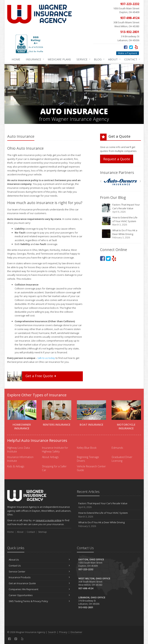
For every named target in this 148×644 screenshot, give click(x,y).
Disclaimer (76, 632)
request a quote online (49, 520)
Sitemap (43, 532)
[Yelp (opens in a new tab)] (136, 47)
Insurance (34, 59)
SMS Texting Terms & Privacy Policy (39, 601)
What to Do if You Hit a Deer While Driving (121, 234)
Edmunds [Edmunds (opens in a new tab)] (117, 448)
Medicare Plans (59, 59)
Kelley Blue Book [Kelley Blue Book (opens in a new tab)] (87, 448)
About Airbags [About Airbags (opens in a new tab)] (50, 457)
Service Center (39, 572)
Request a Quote (117, 159)
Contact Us (39, 566)
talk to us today (46, 358)
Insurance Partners (117, 172)
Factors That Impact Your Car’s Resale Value (121, 208)
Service (83, 59)
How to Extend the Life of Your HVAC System (121, 221)
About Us (39, 560)
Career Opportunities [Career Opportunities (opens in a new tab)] (39, 595)
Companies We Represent (39, 589)
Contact (131, 59)
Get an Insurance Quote (39, 583)
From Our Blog (113, 197)
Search (52, 632)
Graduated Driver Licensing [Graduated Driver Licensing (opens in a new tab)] (122, 459)
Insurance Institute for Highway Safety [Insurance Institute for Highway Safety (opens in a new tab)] (55, 450)
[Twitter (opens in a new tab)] (131, 47)
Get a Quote (32, 376)
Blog (99, 59)
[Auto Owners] (120, 182)
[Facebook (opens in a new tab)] (126, 47)
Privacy (63, 632)
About (114, 59)
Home (16, 59)
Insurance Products (39, 577)
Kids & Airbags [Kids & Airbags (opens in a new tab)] (16, 466)
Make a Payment (128, 53)
